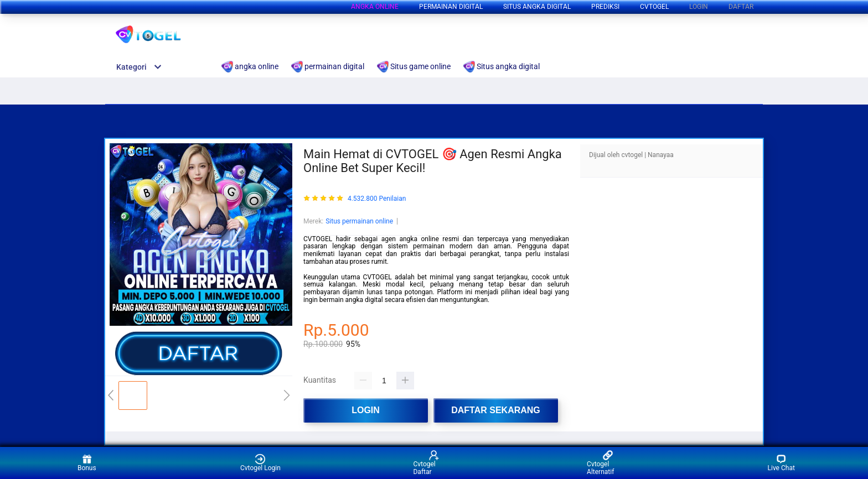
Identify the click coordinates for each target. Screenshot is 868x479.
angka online (375, 7)
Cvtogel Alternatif (600, 463)
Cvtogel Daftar (426, 463)
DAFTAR (741, 7)
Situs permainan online (359, 221)
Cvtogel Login (260, 463)
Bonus (87, 463)
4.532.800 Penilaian (377, 199)
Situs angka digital (537, 7)
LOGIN (699, 7)
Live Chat (781, 463)
